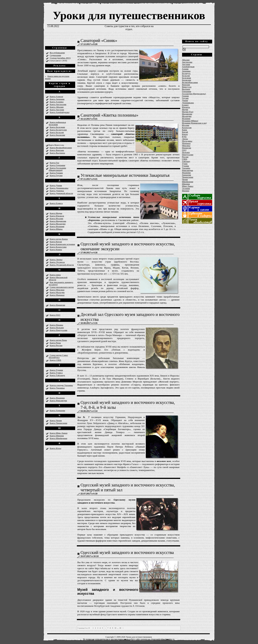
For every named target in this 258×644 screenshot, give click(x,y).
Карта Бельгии (57, 132)
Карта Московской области (58, 278)
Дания (185, 100)
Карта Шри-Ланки (59, 433)
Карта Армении (57, 99)
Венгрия (186, 85)
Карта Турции (56, 370)
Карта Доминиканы (59, 188)
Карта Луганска (57, 262)
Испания (186, 118)
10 (115, 628)
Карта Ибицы (56, 229)
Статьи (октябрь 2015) (60, 58)
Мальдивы (187, 141)
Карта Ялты (56, 448)
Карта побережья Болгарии (57, 123)
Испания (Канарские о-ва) (194, 123)
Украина (186, 168)
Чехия (185, 179)
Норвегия (187, 148)
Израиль (186, 107)
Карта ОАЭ (55, 315)
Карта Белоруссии (58, 130)
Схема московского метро (62, 287)
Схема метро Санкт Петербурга (59, 356)
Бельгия (186, 76)
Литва (185, 139)
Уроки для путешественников (129, 15)
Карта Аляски (56, 96)
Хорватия (187, 175)
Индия (185, 109)
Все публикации (57, 53)
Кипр (185, 130)
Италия (186, 125)
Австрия (186, 64)
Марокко (186, 143)
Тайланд (186, 161)
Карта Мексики (57, 290)
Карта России (56, 345)
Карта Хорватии (58, 410)
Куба (184, 137)
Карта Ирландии (58, 224)
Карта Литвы (56, 259)
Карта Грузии (56, 175)
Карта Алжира (57, 102)
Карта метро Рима (58, 340)
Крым (185, 134)
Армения (186, 71)
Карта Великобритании (61, 148)
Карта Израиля (57, 216)
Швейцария (188, 182)
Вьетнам (186, 89)
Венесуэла (187, 87)
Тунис (185, 164)
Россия (185, 157)
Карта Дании (56, 185)
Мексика (186, 146)
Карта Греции (56, 173)
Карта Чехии (56, 420)
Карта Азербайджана (60, 112)
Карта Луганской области (62, 265)
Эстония (186, 188)
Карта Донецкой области (61, 193)
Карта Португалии (59, 330)
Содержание (56, 55)
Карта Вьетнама (57, 153)
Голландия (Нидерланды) (194, 94)
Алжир (185, 69)
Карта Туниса (56, 373)
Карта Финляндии (58, 401)
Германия (187, 91)
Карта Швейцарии (59, 438)
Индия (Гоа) (188, 112)
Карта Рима (55, 343)
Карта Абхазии (57, 107)
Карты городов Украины (61, 385)
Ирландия (187, 116)
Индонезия (187, 114)
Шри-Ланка (188, 186)
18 (120, 628)
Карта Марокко (57, 295)
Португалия (188, 155)
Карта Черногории (59, 423)
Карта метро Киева (59, 239)
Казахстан (187, 127)
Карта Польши (57, 328)
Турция (186, 166)
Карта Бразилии (58, 135)
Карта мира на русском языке (57, 77)
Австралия (187, 62)
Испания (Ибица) (190, 121)
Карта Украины (57, 388)
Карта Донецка (57, 191)
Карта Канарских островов (62, 244)
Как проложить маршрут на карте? (61, 283)
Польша (186, 152)
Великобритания (190, 82)
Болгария (187, 78)
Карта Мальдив (57, 292)
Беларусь (186, 73)
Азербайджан (188, 67)
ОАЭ (184, 150)
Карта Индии (56, 213)
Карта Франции (57, 398)
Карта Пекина (56, 325)
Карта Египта (56, 203)
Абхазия (186, 60)
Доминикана (188, 103)
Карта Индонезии (58, 221)
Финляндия (188, 170)
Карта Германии (58, 165)
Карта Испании (57, 226)
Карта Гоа (54, 163)
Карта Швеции (57, 436)
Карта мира (55, 275)
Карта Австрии (57, 110)
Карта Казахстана (58, 247)
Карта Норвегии (58, 305)
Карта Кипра (56, 250)
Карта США (56, 360)
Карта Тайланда (57, 375)
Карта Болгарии (57, 127)
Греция (185, 96)
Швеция (186, 184)
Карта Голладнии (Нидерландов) (58, 169)
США (185, 159)
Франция (186, 173)
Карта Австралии (58, 104)
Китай (185, 132)
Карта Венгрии (57, 150)
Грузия (185, 98)
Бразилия (187, 80)
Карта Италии (57, 218)
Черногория (188, 177)
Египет (185, 105)
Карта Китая (56, 242)
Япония (186, 191)
